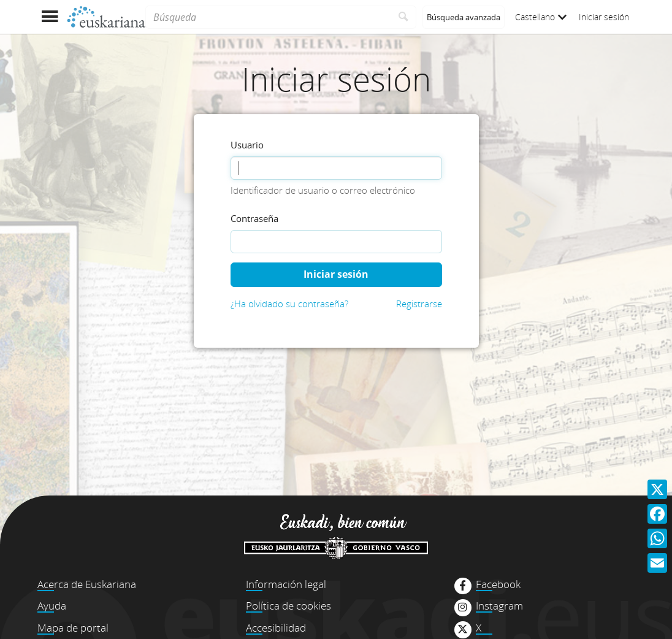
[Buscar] (404, 17)
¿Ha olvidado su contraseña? (289, 304)
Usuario (247, 145)
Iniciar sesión (604, 17)
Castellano (541, 17)
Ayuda (52, 606)
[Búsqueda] (268, 17)
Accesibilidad (276, 628)
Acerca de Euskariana (87, 584)
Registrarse (419, 304)
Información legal (286, 584)
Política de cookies (288, 606)
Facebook (498, 584)
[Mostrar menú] (49, 17)
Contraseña (254, 218)
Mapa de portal (73, 628)
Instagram (499, 606)
